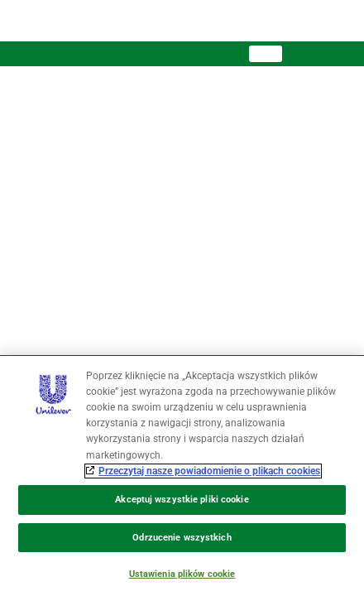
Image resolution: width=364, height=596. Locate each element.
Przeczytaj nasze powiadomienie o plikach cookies (209, 471)
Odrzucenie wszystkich (182, 538)
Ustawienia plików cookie (182, 574)
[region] (182, 476)
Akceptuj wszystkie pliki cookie (182, 500)
